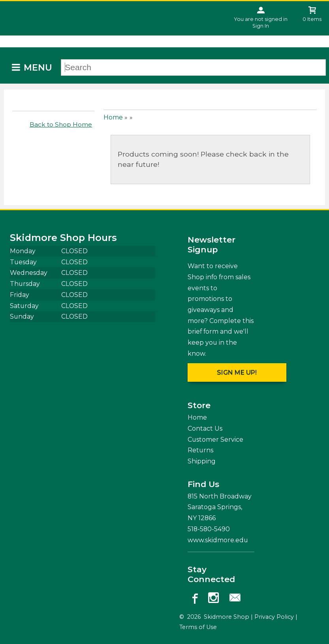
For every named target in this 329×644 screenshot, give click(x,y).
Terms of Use (198, 627)
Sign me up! (237, 372)
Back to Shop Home (61, 124)
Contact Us (205, 428)
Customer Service (215, 440)
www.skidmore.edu (218, 540)
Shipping (202, 461)
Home (113, 117)
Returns (200, 450)
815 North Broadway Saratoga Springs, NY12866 (220, 507)
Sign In (261, 26)
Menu (38, 68)
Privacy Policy (274, 617)
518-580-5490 (209, 529)
